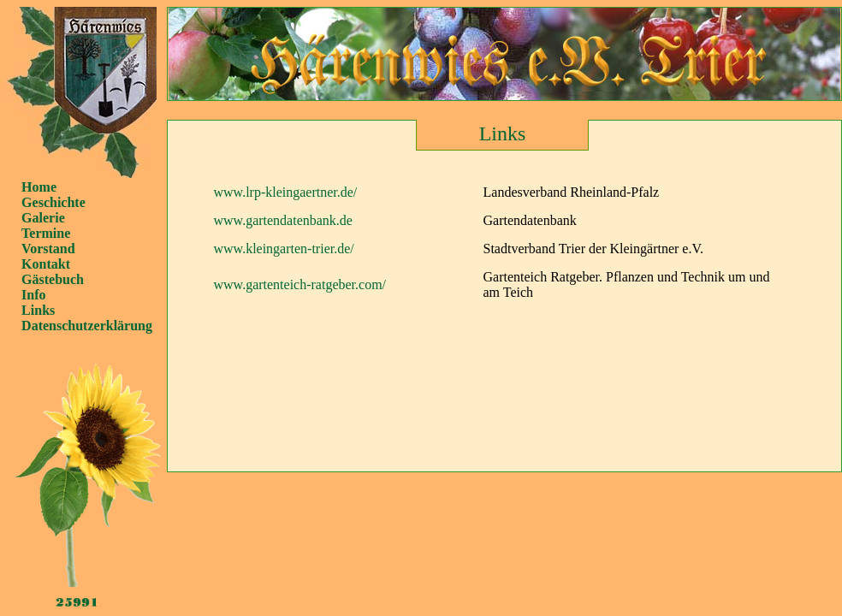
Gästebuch (53, 279)
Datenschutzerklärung (87, 326)
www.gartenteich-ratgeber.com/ (300, 284)
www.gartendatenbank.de (283, 220)
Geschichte (53, 202)
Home (39, 187)
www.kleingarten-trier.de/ (284, 249)
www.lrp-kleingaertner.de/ (286, 192)
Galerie (43, 218)
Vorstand (48, 249)
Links (38, 310)
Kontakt (46, 264)
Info (33, 295)
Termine (46, 233)
